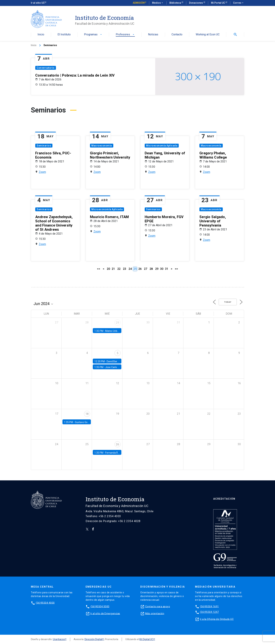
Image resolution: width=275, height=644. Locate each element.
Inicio (41, 35)
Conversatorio (46, 68)
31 (167, 269)
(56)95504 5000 (100, 606)
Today (228, 302)
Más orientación (155, 613)
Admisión (139, 3)
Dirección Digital (93, 639)
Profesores (125, 35)
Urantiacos (59, 639)
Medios (158, 3)
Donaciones (196, 3)
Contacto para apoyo (158, 606)
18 (87, 414)
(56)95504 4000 (45, 603)
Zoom (42, 172)
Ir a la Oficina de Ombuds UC (217, 619)
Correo (239, 3)
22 (119, 269)
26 (140, 269)
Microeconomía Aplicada (162, 146)
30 (162, 269)
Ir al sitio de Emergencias (105, 613)
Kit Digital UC (146, 639)
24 (130, 269)
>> (176, 269)
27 (146, 269)
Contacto (177, 35)
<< (99, 269)
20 (108, 269)
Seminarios (44, 146)
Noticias (153, 35)
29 (157, 269)
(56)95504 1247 (209, 612)
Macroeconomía (102, 146)
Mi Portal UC (218, 3)
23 (125, 269)
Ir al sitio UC (38, 3)
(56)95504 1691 (209, 606)
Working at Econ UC (208, 35)
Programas (93, 35)
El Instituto (64, 35)
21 (113, 269)
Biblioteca (175, 3)
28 (151, 269)
